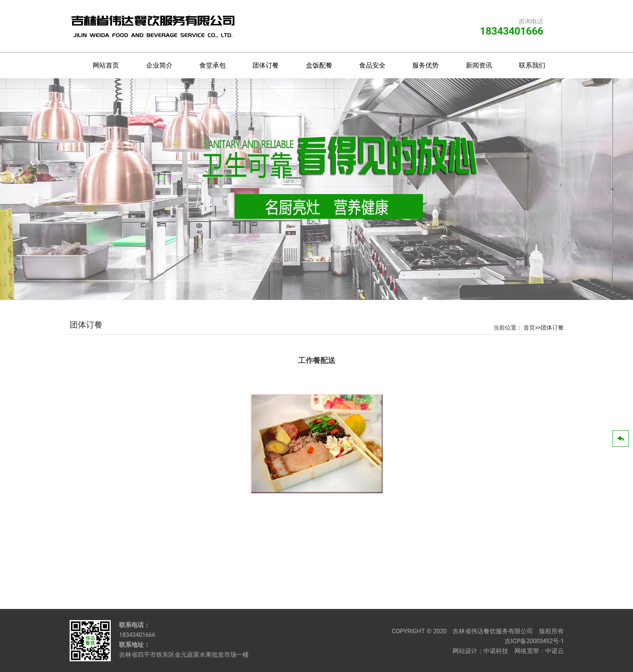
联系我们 (532, 65)
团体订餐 (266, 65)
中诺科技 (496, 651)
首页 (529, 328)
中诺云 (555, 651)
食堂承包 (213, 65)
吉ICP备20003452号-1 (534, 641)
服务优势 (425, 65)
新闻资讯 (479, 65)
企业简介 (159, 65)
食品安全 (372, 65)
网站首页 (106, 65)
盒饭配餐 (319, 65)
